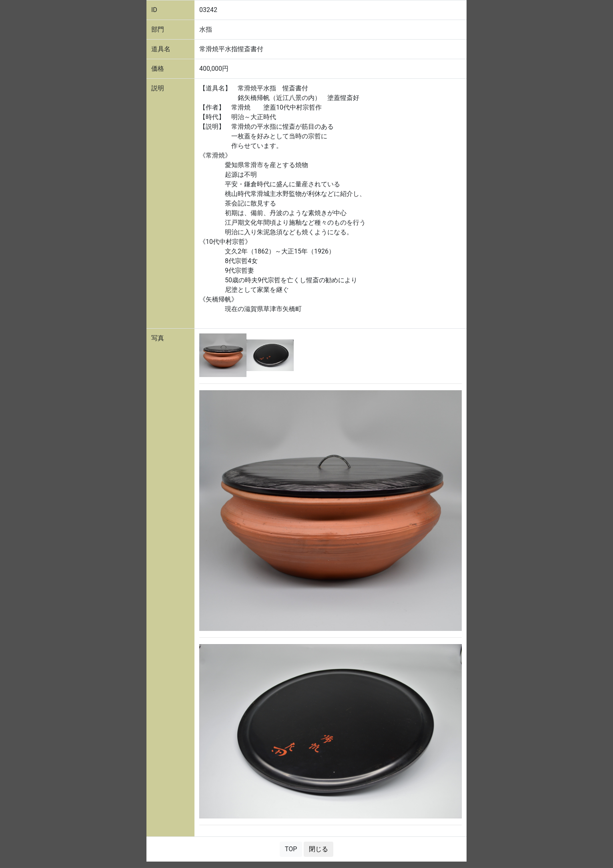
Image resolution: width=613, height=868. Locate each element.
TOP (291, 849)
